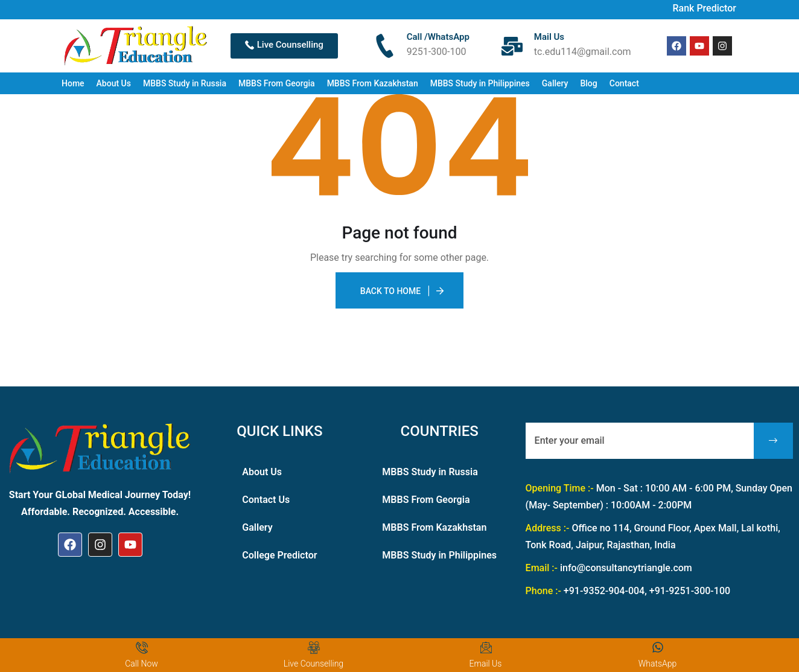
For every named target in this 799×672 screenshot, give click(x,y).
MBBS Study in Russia (185, 83)
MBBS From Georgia (277, 83)
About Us (114, 83)
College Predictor (279, 555)
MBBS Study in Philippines (480, 83)
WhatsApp (658, 664)
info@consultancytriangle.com (626, 568)
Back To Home (390, 291)
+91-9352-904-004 (604, 591)
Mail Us (549, 37)
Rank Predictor (704, 8)
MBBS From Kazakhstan (373, 83)
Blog (588, 83)
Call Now (142, 664)
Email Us (486, 664)
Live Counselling (314, 664)
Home (73, 83)
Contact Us (266, 500)
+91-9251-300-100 (690, 591)
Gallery (555, 83)
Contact (624, 83)
